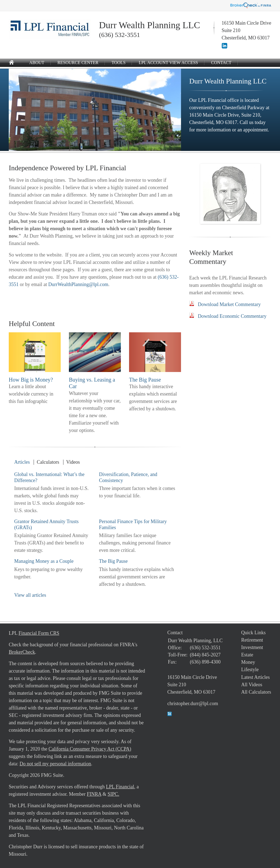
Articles (22, 462)
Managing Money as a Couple (44, 561)
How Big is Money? (31, 380)
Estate (247, 655)
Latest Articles (255, 677)
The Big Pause (145, 380)
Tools (119, 63)
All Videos (252, 685)
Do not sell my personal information (55, 764)
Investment (252, 647)
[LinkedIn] (224, 47)
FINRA (94, 794)
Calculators (48, 462)
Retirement (252, 640)
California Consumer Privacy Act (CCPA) (90, 749)
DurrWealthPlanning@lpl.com (78, 284)
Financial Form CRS (39, 633)
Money (248, 662)
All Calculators (256, 692)
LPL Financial (120, 787)
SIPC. (113, 794)
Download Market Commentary (229, 304)
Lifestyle (250, 670)
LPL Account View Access (168, 63)
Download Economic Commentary (232, 316)
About (37, 63)
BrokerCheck (22, 652)
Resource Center (78, 63)
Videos (73, 462)
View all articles (30, 595)
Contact (221, 63)
